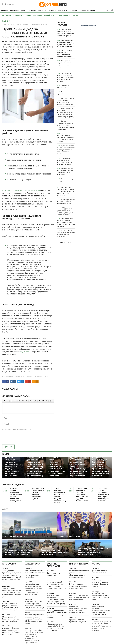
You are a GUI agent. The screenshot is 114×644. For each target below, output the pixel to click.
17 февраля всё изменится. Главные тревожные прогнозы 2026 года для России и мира (82, 494)
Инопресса (38, 15)
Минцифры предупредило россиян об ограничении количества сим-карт (78, 609)
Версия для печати (39, 24)
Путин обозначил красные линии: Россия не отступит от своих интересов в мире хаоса (66, 150)
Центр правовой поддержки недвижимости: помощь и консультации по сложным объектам (102, 611)
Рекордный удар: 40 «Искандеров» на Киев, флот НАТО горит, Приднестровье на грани (104, 494)
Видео (6, 454)
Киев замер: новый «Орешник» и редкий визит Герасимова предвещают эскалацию (65, 101)
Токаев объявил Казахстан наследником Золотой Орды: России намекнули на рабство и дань (12, 592)
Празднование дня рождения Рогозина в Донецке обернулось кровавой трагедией (11, 607)
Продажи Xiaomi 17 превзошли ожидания (78, 621)
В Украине (42, 10)
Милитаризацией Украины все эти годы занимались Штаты (11, 619)
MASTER (19, 24)
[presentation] (19, 439)
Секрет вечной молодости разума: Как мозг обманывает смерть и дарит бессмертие (79, 574)
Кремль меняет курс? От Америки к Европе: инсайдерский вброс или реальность (65, 43)
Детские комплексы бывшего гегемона (99, 572)
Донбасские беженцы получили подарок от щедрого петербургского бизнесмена (12, 631)
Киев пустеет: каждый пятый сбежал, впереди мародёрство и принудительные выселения (65, 65)
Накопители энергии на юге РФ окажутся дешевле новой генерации (79, 597)
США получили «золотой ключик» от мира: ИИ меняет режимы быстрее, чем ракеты (66, 33)
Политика (52, 10)
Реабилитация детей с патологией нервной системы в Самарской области (100, 583)
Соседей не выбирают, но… (63, 87)
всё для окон (25, 352)
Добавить (8, 447)
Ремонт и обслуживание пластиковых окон (21, 190)
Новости (5, 10)
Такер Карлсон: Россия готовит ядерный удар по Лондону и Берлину (65, 53)
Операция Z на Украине (22, 15)
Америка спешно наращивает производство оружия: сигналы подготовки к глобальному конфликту (65, 113)
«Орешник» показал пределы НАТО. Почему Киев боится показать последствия (66, 171)
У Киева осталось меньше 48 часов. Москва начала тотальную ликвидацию (66, 234)
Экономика (63, 10)
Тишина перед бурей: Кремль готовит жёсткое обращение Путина (38, 493)
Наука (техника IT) (63, 15)
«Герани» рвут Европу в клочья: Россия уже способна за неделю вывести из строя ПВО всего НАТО (65, 191)
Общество (73, 10)
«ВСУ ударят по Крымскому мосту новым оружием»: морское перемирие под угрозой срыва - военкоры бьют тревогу (12, 576)
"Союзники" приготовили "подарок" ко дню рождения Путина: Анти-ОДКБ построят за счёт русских (34, 619)
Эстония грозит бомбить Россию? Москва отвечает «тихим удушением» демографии (35, 574)
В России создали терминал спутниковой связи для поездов (78, 586)
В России (32, 10)
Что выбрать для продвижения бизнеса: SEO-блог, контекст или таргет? (100, 596)
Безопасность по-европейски (65, 93)
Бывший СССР (49, 15)
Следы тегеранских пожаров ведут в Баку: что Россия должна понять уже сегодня (65, 125)
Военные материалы (88, 10)
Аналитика (15, 10)
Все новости (66, 242)
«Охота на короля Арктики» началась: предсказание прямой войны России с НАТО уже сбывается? (66, 222)
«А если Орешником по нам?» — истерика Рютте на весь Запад (66, 202)
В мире (24, 10)
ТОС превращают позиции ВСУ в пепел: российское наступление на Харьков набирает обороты (65, 77)
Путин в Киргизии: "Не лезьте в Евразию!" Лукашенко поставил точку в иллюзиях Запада (34, 605)
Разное (75, 15)
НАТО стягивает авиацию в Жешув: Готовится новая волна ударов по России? (65, 211)
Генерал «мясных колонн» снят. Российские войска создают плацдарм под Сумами (60, 495)
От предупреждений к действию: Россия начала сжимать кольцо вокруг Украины (65, 137)
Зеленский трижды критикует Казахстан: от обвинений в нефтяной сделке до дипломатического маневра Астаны (34, 589)
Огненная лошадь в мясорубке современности (66, 181)
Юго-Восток (7, 15)
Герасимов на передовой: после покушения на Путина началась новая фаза (64, 161)
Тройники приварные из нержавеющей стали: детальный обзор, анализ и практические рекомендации (101, 626)
